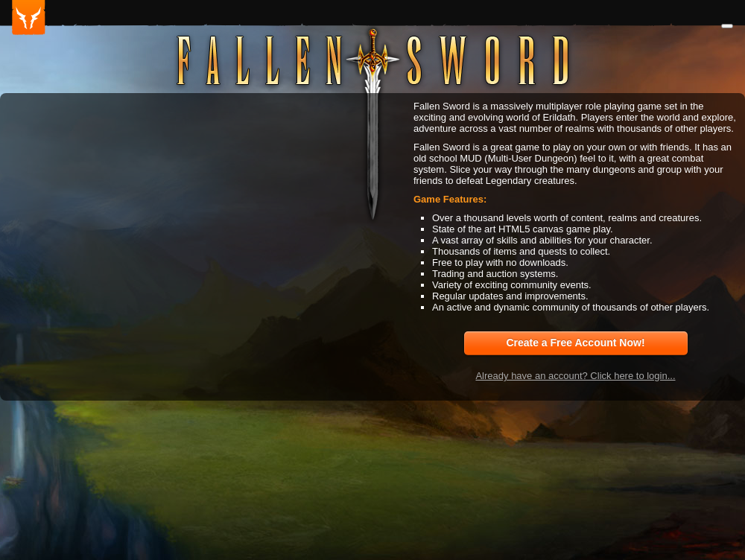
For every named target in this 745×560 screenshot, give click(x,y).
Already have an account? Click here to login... (575, 376)
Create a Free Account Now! (575, 343)
